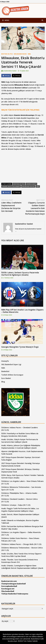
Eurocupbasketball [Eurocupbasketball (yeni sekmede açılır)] (9, 586)
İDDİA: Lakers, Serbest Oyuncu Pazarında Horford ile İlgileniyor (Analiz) (20, 274)
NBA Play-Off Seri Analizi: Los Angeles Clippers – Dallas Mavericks (22, 311)
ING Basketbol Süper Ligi (11, 364)
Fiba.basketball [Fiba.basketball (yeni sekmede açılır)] (8, 591)
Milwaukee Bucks (20, 54)
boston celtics (19, 184)
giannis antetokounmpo (11, 186)
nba (38, 186)
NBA (29, 54)
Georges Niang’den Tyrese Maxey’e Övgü (20, 347)
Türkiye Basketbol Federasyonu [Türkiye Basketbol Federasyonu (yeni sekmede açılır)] (15, 594)
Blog (3, 382)
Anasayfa (5, 361)
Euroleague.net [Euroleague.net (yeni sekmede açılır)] (8, 589)
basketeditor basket (10, 71)
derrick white (31, 184)
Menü (6, 20)
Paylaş (6, 76)
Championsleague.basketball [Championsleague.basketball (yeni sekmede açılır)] (13, 584)
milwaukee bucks (28, 186)
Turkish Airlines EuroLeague (12, 375)
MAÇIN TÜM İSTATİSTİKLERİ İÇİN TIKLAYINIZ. (21, 110)
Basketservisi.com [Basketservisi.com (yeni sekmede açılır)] (9, 581)
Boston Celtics (7, 54)
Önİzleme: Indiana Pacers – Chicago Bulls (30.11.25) (21, 544)
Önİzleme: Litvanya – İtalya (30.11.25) (16, 505)
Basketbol (5, 371)
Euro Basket (6, 378)
